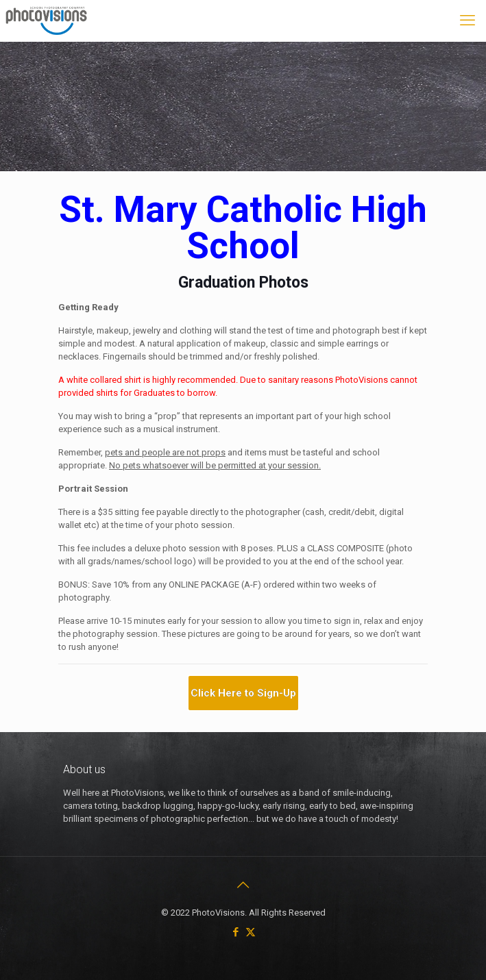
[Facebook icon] (236, 932)
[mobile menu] (467, 21)
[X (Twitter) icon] (251, 932)
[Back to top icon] (243, 885)
